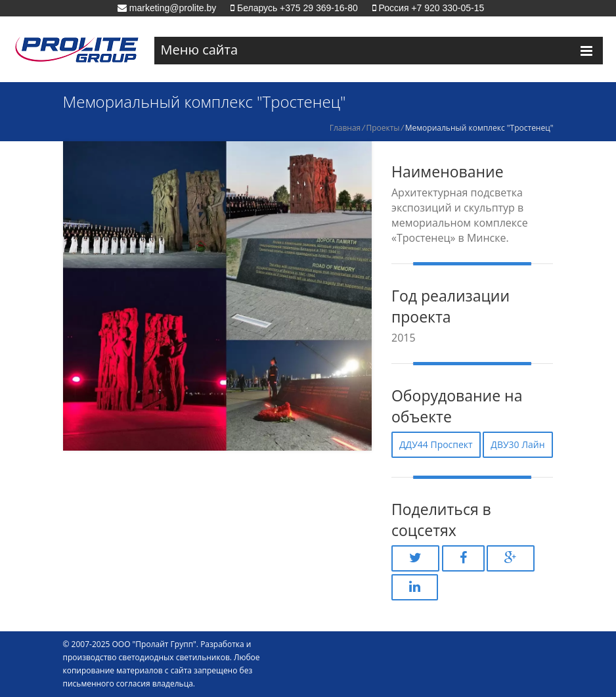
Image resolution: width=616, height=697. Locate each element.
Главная (345, 128)
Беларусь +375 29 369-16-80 (296, 8)
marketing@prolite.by (171, 8)
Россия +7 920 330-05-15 (430, 8)
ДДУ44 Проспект (436, 444)
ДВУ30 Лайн (517, 444)
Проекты (383, 128)
